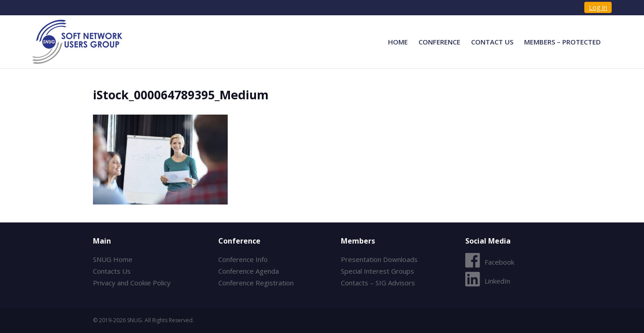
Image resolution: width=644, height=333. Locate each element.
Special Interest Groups (377, 271)
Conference (439, 42)
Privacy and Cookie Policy (132, 283)
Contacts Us (112, 271)
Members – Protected (562, 42)
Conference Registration (256, 283)
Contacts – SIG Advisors (378, 283)
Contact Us (492, 42)
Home (398, 42)
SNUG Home (113, 259)
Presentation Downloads (379, 259)
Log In (598, 7)
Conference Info (243, 259)
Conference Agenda (249, 271)
